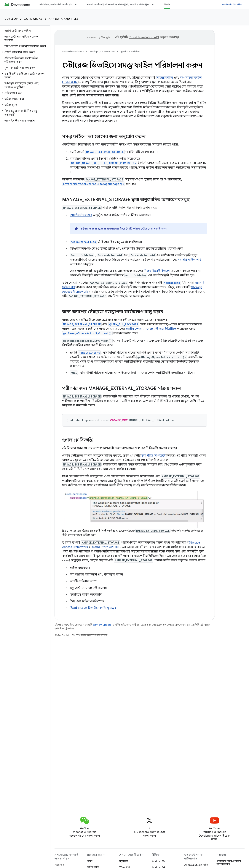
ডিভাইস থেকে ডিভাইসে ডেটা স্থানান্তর (93, 608)
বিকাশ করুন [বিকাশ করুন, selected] (171, 4)
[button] (24, 52)
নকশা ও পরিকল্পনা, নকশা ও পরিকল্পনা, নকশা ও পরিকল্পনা (118, 4)
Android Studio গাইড (196, 865)
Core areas (33, 19)
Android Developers (73, 52)
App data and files (64, 19)
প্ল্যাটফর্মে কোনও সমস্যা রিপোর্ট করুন (229, 863)
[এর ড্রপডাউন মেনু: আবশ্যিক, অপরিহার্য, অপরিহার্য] (77, 4)
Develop (11, 19)
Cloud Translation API (144, 37)
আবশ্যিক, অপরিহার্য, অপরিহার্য (56, 4)
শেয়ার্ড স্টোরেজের (81, 215)
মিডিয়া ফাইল (164, 78)
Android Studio (232, 4)
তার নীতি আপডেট (153, 456)
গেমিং (90, 861)
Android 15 (158, 861)
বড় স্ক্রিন (123, 861)
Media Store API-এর (105, 547)
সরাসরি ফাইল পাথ (189, 260)
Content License (102, 625)
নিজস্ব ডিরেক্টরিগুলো (157, 271)
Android (59, 865)
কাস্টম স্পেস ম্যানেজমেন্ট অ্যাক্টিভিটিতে (151, 329)
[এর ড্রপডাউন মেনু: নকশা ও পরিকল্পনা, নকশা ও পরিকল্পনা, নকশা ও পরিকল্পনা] (154, 4)
